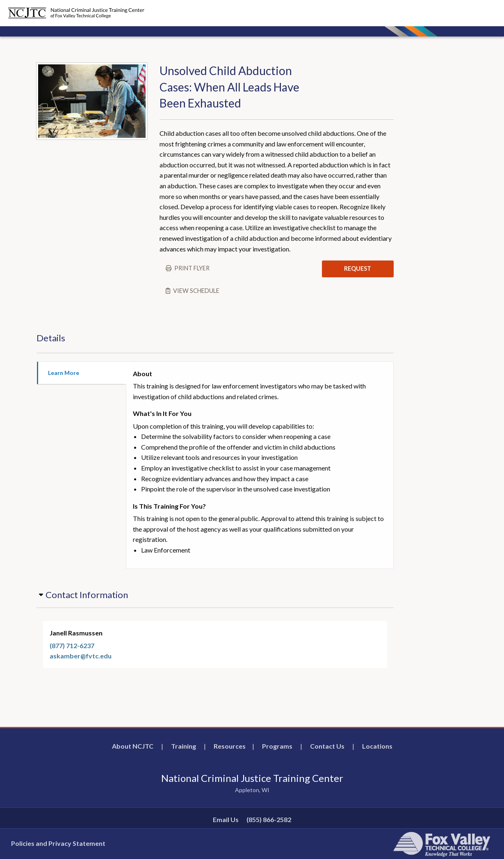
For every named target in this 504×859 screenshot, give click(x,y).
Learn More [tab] (64, 373)
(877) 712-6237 (72, 645)
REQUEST (358, 268)
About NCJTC (133, 746)
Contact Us (327, 746)
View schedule (196, 291)
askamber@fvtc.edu (81, 656)
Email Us (226, 819)
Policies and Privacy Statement (58, 843)
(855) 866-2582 (269, 819)
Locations (377, 746)
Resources (230, 746)
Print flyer (192, 268)
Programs (277, 746)
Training (184, 746)
